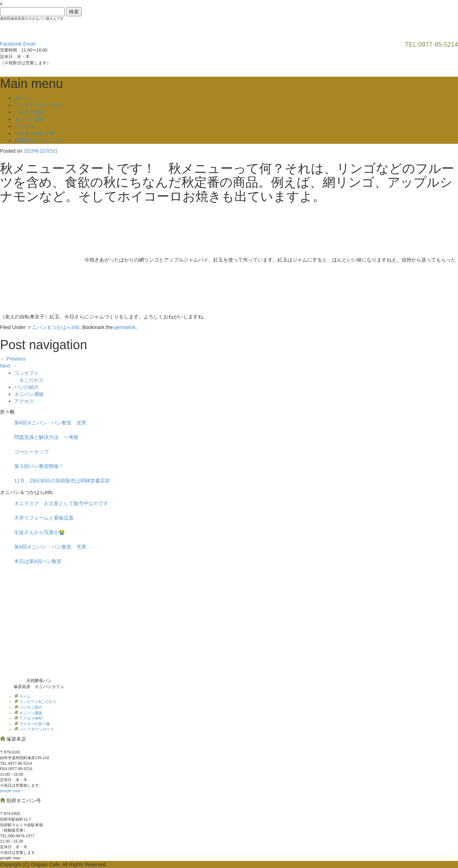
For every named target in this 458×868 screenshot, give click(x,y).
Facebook (11, 44)
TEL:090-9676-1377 (17, 836)
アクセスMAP (31, 718)
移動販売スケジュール (39, 140)
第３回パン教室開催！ (39, 466)
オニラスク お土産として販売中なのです (61, 503)
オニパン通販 (29, 119)
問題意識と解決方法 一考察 (46, 437)
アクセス (24, 126)
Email (29, 44)
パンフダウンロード (36, 729)
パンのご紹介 (29, 112)
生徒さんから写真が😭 (39, 532)
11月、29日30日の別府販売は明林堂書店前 (62, 481)
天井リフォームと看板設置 (44, 518)
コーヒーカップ (31, 452)
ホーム (22, 98)
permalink (125, 327)
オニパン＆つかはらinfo (53, 327)
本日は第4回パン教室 (38, 561)
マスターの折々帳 (34, 133)
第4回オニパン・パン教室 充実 (50, 423)
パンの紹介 (27, 387)
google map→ (12, 791)
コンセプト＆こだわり (39, 105)
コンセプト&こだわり (37, 702)
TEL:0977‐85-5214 (16, 763)
